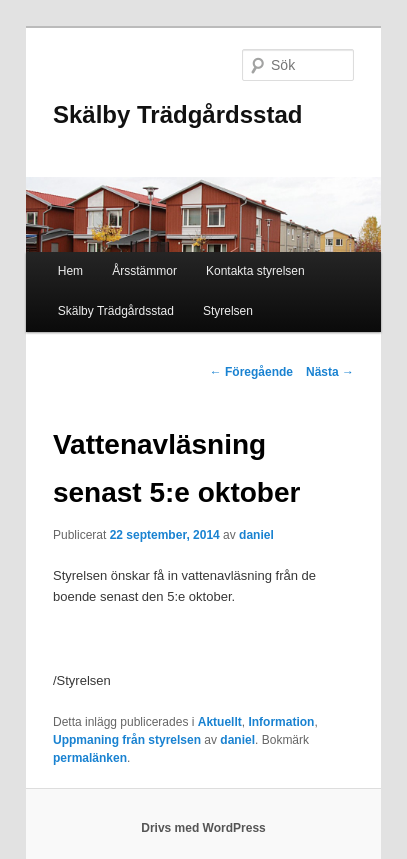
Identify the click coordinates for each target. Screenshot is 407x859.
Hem (70, 271)
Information (281, 722)
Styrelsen (228, 311)
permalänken (90, 758)
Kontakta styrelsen (255, 271)
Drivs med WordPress (203, 828)
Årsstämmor (144, 271)
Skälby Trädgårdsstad (177, 114)
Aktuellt (220, 722)
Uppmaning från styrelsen (127, 740)
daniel (256, 535)
